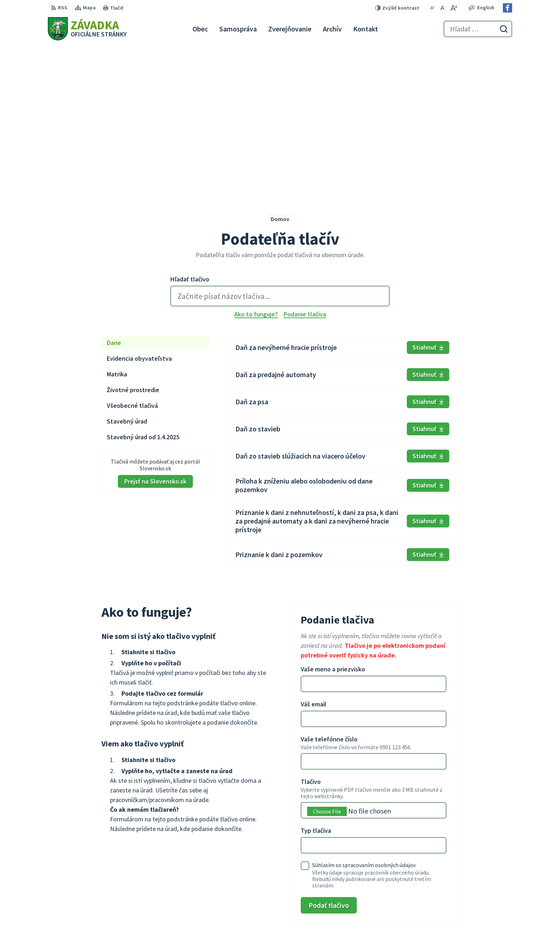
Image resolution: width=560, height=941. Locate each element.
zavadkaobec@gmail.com (479, 916)
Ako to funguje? (256, 163)
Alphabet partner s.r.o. (141, 861)
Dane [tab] (114, 192)
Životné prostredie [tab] (133, 239)
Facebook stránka (469, 925)
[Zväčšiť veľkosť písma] (454, 8)
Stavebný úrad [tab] (127, 270)
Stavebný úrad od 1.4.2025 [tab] (143, 286)
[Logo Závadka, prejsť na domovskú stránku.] (87, 29)
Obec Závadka (106, 868)
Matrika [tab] (117, 223)
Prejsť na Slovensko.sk (155, 330)
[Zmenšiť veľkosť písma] (432, 8)
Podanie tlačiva (305, 163)
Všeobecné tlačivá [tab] (132, 254)
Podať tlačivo (329, 754)
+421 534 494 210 (466, 899)
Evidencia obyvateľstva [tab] (139, 207)
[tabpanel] (342, 300)
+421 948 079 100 (466, 907)
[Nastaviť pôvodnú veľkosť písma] (442, 8)
